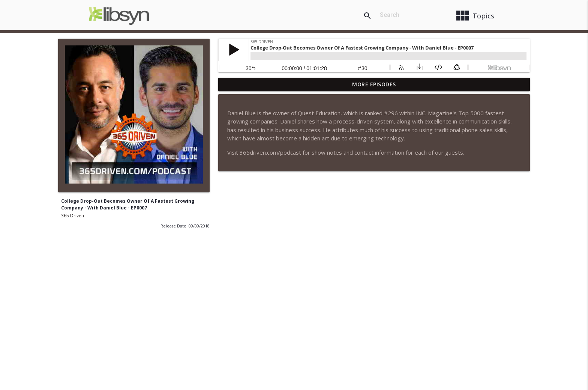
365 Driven (73, 216)
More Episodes (374, 84)
